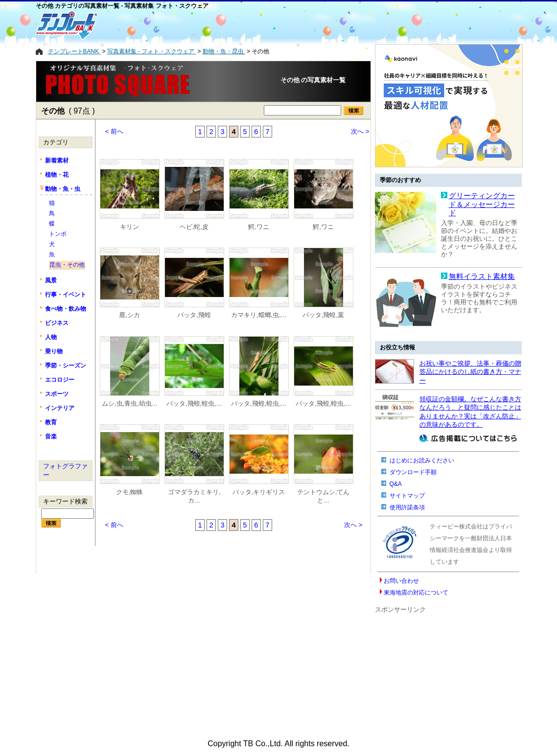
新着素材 (57, 160)
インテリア (60, 408)
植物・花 (57, 175)
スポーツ (57, 394)
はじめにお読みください (422, 460)
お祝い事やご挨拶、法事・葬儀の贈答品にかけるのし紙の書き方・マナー (470, 372)
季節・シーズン (66, 366)
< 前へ (115, 131)
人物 (51, 337)
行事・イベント (66, 295)
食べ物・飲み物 (66, 309)
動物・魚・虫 (63, 189)
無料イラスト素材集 (482, 276)
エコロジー (60, 380)
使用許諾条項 (407, 507)
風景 (51, 280)
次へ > (360, 131)
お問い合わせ (401, 581)
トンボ (58, 234)
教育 (51, 422)
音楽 (51, 436)
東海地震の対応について (416, 593)
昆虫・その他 (67, 265)
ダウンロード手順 (413, 472)
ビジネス (57, 323)
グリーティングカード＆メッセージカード (482, 204)
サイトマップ (407, 496)
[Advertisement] (239, 25)
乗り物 (54, 351)
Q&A (396, 484)
